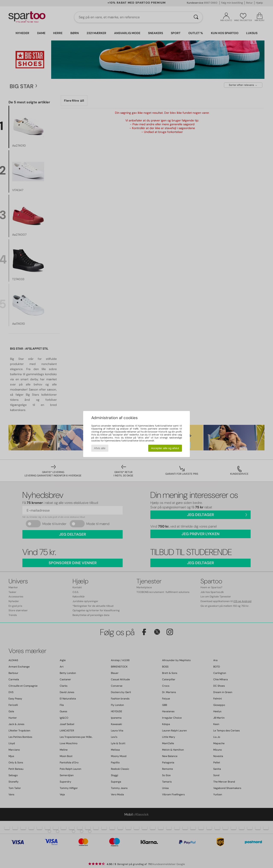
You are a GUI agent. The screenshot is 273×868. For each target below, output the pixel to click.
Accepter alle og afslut (165, 448)
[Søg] (196, 17)
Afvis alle (100, 448)
